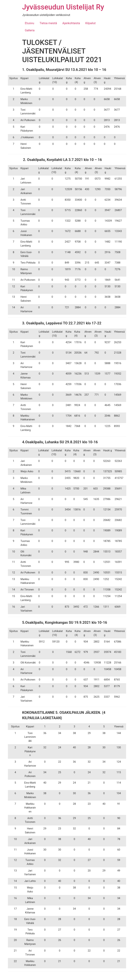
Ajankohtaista (71, 23)
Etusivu (30, 23)
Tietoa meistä (48, 23)
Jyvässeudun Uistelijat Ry (63, 7)
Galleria (30, 30)
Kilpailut (90, 23)
